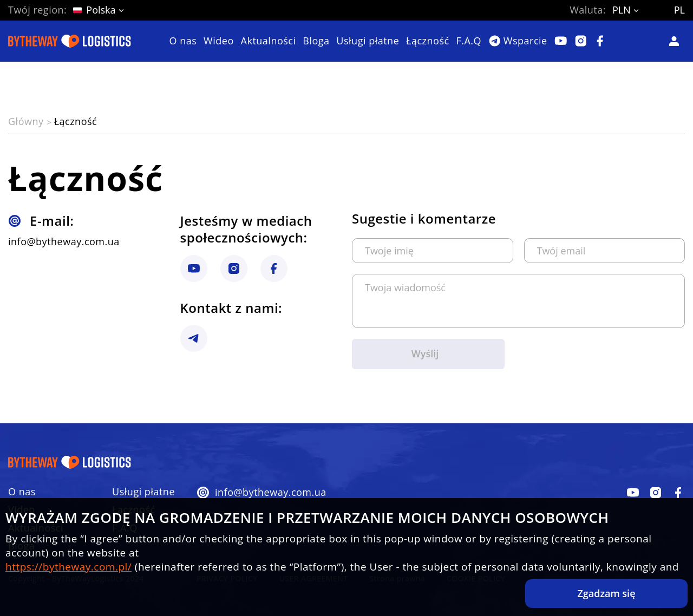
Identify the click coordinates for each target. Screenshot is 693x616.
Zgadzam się (606, 593)
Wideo (219, 41)
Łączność (428, 41)
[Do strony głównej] (70, 41)
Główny (27, 121)
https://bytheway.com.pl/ (68, 567)
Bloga (316, 41)
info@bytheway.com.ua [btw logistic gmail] (64, 242)
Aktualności (269, 41)
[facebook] (633, 493)
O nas (183, 41)
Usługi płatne (368, 41)
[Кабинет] (676, 41)
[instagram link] (194, 268)
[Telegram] (518, 41)
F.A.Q (469, 41)
